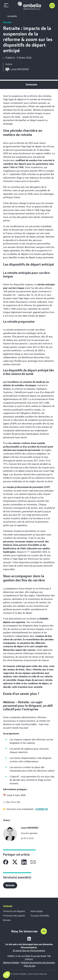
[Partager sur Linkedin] (24, 862)
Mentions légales (11, 963)
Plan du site (30, 966)
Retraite (7, 920)
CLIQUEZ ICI (42, 809)
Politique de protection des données (38, 963)
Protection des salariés (14, 916)
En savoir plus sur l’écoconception (29, 951)
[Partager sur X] (15, 862)
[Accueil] (29, 6)
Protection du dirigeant (14, 911)
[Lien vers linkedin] (29, 939)
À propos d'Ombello (40, 916)
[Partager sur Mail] (33, 862)
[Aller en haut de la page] (44, 931)
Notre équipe (37, 911)
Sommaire (31, 85)
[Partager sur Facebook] (6, 862)
